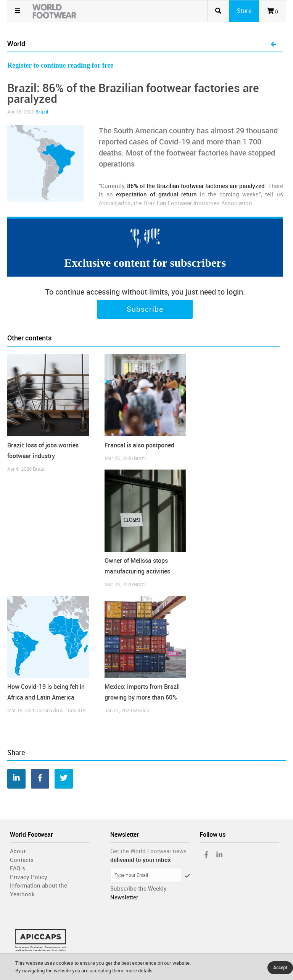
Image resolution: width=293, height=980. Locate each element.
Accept (280, 968)
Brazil (42, 112)
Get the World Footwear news (148, 851)
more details (139, 971)
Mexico (141, 710)
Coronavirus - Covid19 (61, 710)
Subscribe (145, 309)
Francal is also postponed (139, 445)
